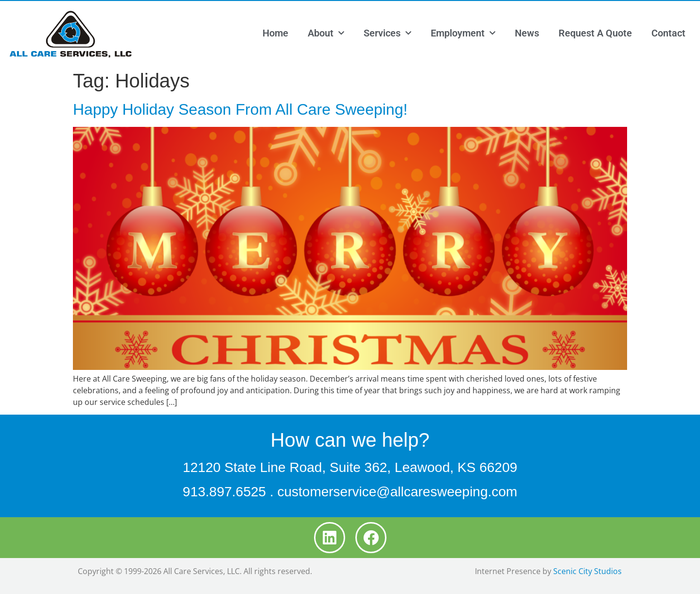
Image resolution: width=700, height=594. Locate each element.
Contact (668, 33)
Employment (463, 33)
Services (387, 33)
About (326, 33)
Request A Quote (595, 33)
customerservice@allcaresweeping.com (397, 492)
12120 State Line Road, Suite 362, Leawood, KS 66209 (350, 467)
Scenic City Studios (587, 571)
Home (275, 33)
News (527, 33)
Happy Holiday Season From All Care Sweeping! (240, 109)
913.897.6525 (224, 492)
